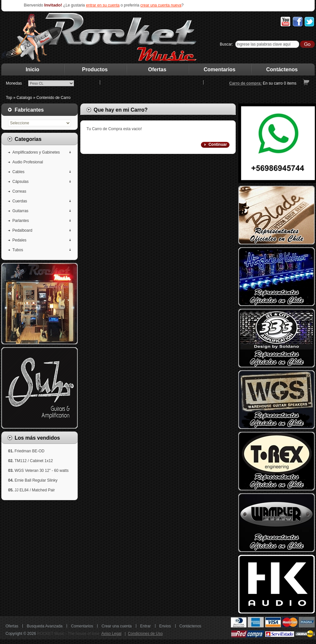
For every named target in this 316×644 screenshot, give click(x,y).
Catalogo (24, 98)
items (290, 83)
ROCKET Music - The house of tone (68, 634)
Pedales (19, 240)
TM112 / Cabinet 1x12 (34, 461)
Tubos (18, 250)
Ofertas (157, 69)
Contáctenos (282, 69)
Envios (165, 626)
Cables (18, 172)
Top (9, 98)
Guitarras (20, 211)
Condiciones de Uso (145, 634)
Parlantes (21, 221)
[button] (215, 145)
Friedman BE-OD (30, 451)
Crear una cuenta (117, 626)
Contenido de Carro (53, 98)
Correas (19, 191)
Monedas (14, 83)
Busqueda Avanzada (45, 626)
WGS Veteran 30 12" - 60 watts (42, 471)
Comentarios (220, 69)
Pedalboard (22, 230)
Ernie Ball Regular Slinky (36, 480)
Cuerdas (20, 201)
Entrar (145, 626)
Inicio (33, 69)
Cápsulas (20, 182)
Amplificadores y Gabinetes (36, 152)
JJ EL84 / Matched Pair (35, 490)
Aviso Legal (112, 634)
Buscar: (226, 44)
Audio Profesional (28, 162)
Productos (95, 69)
